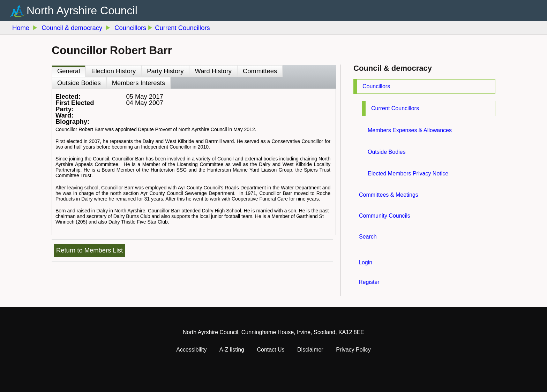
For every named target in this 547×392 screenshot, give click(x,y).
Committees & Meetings (389, 195)
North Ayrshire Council (82, 10)
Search (368, 237)
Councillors (376, 86)
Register (369, 282)
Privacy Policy (353, 350)
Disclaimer (310, 350)
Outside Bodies (387, 152)
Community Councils (385, 216)
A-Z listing (232, 350)
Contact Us (271, 350)
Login (365, 262)
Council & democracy (72, 28)
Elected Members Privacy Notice (408, 174)
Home (21, 28)
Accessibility (191, 350)
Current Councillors (395, 108)
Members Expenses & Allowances (410, 130)
